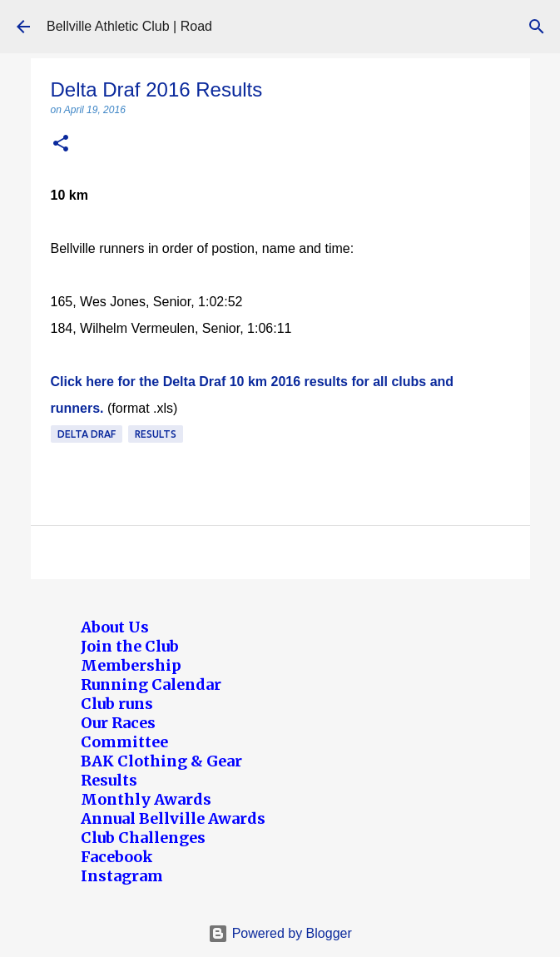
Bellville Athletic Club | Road (129, 26)
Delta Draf (87, 434)
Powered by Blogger (280, 933)
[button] (61, 144)
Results (156, 434)
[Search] (537, 27)
